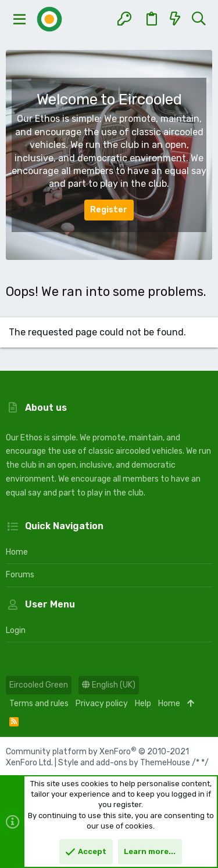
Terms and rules (39, 704)
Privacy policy (102, 704)
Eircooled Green (39, 685)
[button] (20, 19)
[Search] (199, 19)
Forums (20, 575)
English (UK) (109, 685)
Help (143, 704)
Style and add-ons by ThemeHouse (124, 763)
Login (16, 630)
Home (17, 552)
